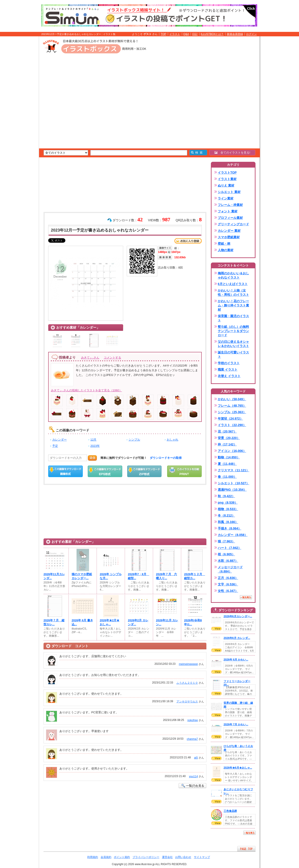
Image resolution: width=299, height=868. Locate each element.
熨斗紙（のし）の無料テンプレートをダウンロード (233, 331)
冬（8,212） (226, 515)
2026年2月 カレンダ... (138, 622)
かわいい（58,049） (232, 399)
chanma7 (192, 739)
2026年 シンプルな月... (111, 576)
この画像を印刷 (184, 471)
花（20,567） (227, 431)
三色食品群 (230, 811)
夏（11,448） (227, 464)
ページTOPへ (246, 849)
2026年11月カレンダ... (54, 576)
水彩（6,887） (228, 561)
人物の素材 (226, 250)
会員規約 (106, 857)
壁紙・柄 (224, 244)
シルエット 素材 (229, 192)
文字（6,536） (228, 584)
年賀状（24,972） (230, 419)
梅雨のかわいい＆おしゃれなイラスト (233, 275)
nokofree (193, 720)
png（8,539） (228, 503)
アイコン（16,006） (232, 451)
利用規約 (93, 857)
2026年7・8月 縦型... (139, 576)
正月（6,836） (228, 578)
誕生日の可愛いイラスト (233, 354)
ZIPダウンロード (144, 471)
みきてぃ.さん (90, 358)
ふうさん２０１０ (187, 683)
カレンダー (59, 440)
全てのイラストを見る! (232, 153)
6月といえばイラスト (233, 284)
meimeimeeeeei (188, 664)
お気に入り (188, 241)
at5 (196, 758)
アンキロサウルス (187, 702)
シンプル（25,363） (232, 412)
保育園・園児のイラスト (233, 318)
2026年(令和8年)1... (193, 622)
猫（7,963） (226, 541)
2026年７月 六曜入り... (166, 576)
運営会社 (167, 857)
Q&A (186, 34)
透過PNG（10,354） (232, 490)
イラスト (175, 34)
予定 (55, 446)
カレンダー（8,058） (233, 535)
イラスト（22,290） (232, 425)
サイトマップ (202, 857)
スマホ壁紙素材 (229, 237)
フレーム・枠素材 (230, 205)
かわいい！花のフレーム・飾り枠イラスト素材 (233, 305)
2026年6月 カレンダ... (237, 638)
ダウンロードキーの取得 (166, 458)
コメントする (112, 358)
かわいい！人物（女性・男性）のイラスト (233, 292)
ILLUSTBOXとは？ (212, 34)
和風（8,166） (228, 522)
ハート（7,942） (229, 548)
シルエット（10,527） (234, 483)
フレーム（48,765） (232, 406)
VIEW (216, 629)
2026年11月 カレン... (167, 622)
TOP (163, 34)
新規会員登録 (235, 34)
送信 (92, 458)
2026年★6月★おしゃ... (238, 768)
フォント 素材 (228, 211)
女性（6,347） (228, 591)
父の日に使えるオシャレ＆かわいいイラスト (233, 344)
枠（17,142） (227, 444)
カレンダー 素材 (229, 231)
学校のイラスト (229, 363)
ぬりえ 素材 (226, 185)
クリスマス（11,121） (234, 470)
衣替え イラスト (229, 376)
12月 (93, 440)
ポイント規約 (122, 857)
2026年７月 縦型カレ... (54, 622)
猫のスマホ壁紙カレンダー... (82, 576)
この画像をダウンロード (65, 471)
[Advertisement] (18, 105)
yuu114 (193, 776)
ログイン (251, 34)
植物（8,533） (228, 509)
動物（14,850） (229, 457)
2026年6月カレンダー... (238, 616)
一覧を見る (246, 597)
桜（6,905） (226, 554)
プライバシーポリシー (146, 857)
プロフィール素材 (230, 218)
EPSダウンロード (105, 471)
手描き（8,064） (229, 528)
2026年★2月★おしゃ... (110, 622)
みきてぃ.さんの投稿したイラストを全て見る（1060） (86, 390)
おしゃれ (172, 440)
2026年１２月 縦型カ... (195, 576)
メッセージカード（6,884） (230, 569)
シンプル (134, 440)
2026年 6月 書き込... (82, 622)
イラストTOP (227, 172)
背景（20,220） (229, 438)
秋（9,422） (226, 496)
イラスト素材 (227, 179)
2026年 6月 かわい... (236, 660)
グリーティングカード (233, 224)
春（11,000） (227, 477)
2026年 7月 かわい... (236, 724)
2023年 (95, 446)
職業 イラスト (228, 369)
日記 (195, 34)
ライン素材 (226, 198)
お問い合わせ (183, 857)
